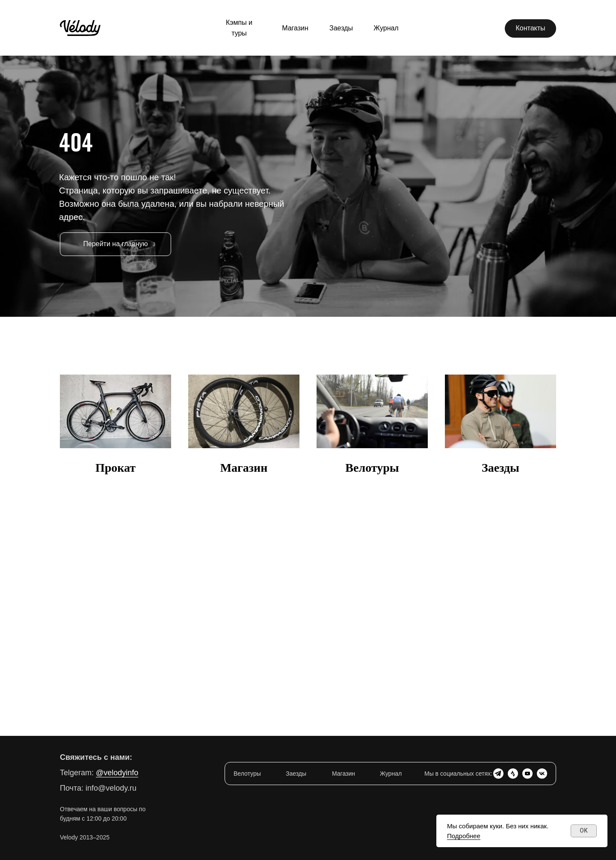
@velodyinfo (117, 773)
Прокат (115, 468)
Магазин (244, 468)
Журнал (391, 774)
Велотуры (372, 468)
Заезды (500, 468)
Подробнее (464, 836)
